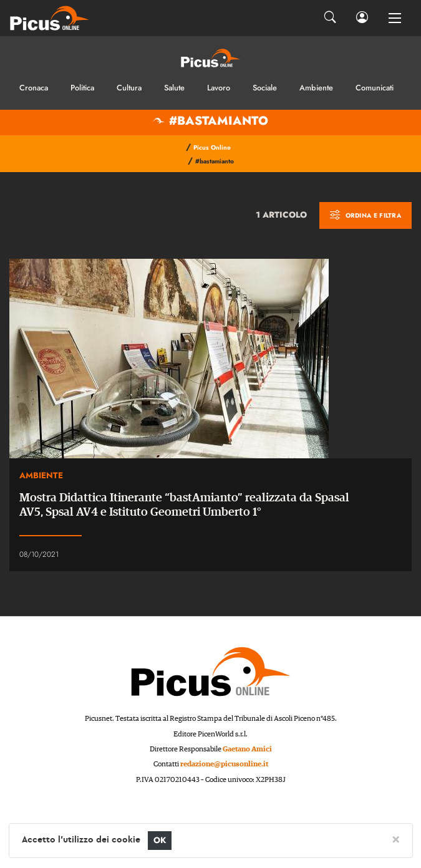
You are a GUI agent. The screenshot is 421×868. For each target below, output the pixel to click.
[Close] (396, 839)
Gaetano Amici (247, 749)
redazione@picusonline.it (224, 764)
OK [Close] (160, 840)
